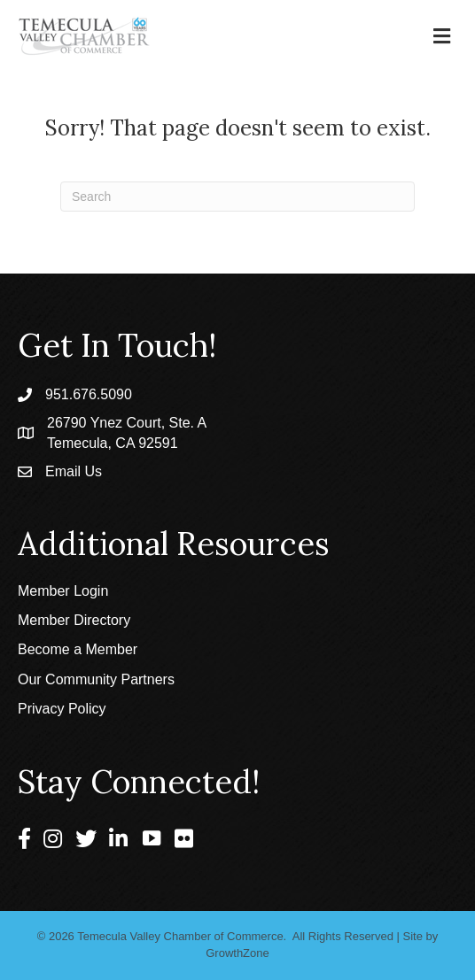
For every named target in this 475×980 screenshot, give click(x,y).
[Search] (237, 197)
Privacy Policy (62, 709)
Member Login (63, 591)
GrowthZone (237, 953)
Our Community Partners (96, 679)
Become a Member (78, 649)
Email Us (74, 471)
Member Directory (74, 620)
